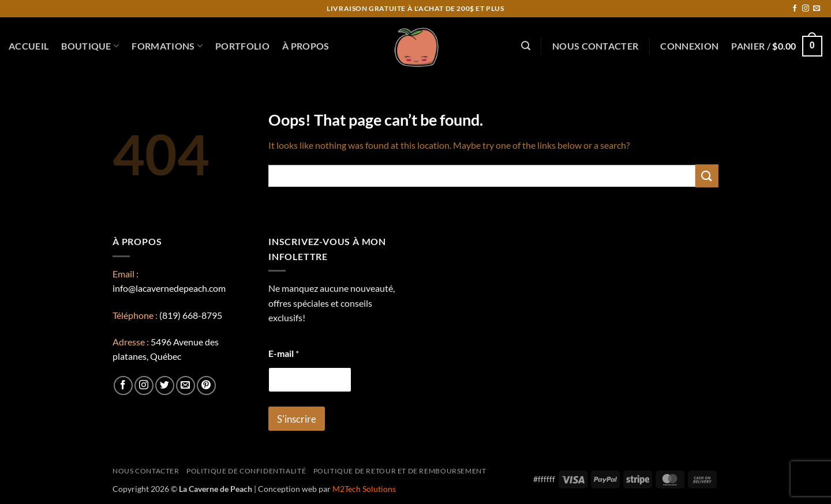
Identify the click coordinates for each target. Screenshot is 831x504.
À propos (306, 46)
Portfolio (242, 46)
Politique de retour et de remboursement (400, 471)
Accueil (29, 46)
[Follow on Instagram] (806, 9)
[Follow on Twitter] (165, 385)
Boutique (90, 46)
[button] (526, 46)
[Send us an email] (817, 9)
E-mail (284, 353)
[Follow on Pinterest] (206, 385)
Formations (167, 46)
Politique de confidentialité (246, 471)
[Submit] (707, 176)
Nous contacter (595, 46)
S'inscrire (297, 419)
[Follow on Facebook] (795, 9)
